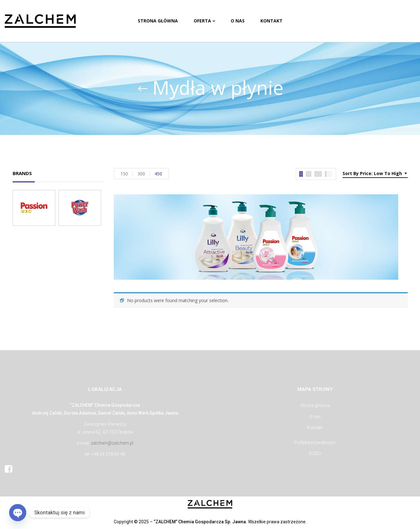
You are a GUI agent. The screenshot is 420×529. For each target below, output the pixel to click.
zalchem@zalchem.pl (112, 443)
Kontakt (315, 428)
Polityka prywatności (315, 442)
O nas (315, 417)
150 (124, 174)
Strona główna (315, 405)
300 (141, 174)
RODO (315, 453)
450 (158, 174)
